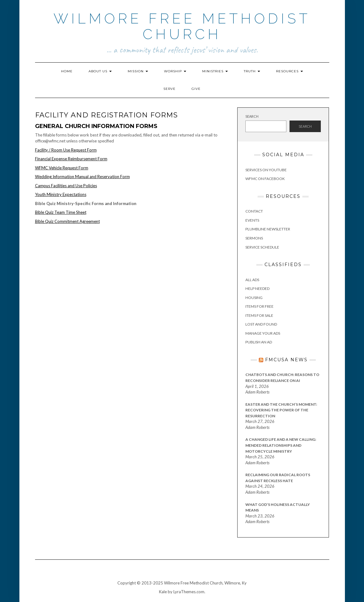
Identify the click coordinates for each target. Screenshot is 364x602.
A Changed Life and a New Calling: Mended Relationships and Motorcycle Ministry (281, 445)
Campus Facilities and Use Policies (66, 186)
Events (252, 220)
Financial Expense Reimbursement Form (71, 159)
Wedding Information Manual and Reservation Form (82, 177)
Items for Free (259, 306)
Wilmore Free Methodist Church (182, 26)
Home (67, 71)
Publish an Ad (259, 342)
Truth (252, 71)
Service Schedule (262, 247)
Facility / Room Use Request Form (66, 150)
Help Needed (257, 288)
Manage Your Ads (263, 333)
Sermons (254, 238)
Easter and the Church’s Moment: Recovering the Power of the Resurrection (281, 410)
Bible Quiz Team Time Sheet (61, 212)
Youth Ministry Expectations (61, 194)
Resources (290, 71)
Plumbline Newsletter (268, 229)
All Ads (252, 280)
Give (196, 89)
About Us (100, 71)
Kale (163, 592)
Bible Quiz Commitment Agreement (67, 221)
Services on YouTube (266, 170)
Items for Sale (259, 315)
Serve (169, 89)
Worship (175, 71)
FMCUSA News (286, 360)
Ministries (215, 71)
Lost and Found (261, 324)
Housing (254, 298)
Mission (138, 71)
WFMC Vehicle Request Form (62, 168)
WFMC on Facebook (265, 179)
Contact (254, 211)
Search (252, 116)
